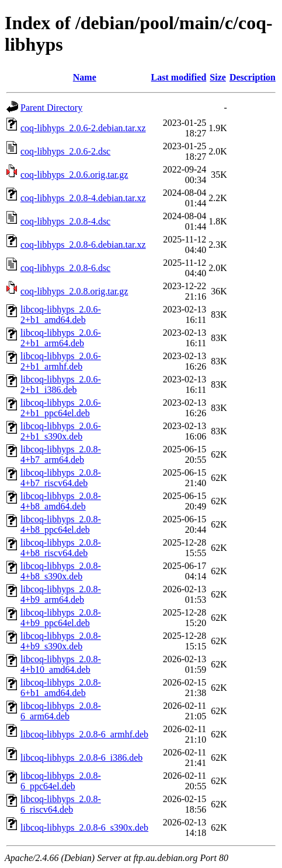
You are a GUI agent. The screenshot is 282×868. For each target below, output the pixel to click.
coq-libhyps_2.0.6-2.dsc (65, 151)
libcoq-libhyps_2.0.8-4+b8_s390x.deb (61, 571)
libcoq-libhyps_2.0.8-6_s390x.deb (84, 827)
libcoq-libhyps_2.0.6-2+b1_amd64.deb (61, 314)
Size (218, 77)
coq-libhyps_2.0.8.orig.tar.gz (74, 291)
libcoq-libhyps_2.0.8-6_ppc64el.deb (61, 781)
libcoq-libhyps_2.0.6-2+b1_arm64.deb (61, 338)
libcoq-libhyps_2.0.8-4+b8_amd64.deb (61, 501)
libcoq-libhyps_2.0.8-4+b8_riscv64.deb (61, 548)
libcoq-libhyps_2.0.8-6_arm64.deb (61, 711)
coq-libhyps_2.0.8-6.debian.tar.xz (83, 245)
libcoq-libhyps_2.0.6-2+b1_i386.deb (61, 384)
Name (85, 77)
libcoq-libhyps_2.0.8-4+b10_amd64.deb (61, 664)
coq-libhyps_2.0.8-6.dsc (65, 268)
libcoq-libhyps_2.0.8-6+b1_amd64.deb (61, 688)
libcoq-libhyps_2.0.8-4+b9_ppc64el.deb (61, 618)
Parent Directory (51, 108)
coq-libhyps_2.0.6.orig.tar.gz (74, 175)
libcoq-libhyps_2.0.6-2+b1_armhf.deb (61, 361)
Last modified (179, 77)
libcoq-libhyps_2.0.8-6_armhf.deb (84, 734)
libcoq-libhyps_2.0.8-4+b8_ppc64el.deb (61, 524)
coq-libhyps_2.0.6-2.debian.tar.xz (83, 128)
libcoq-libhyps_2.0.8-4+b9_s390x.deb (61, 641)
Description (253, 77)
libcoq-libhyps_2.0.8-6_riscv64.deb (61, 804)
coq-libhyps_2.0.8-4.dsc (65, 221)
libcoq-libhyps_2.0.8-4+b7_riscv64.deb (61, 478)
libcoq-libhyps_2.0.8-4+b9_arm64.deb (61, 594)
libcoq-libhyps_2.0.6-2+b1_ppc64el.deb (61, 408)
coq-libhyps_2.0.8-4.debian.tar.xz (83, 198)
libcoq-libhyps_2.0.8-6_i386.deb (81, 758)
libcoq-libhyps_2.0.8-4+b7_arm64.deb (61, 454)
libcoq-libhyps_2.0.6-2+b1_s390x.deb (61, 431)
